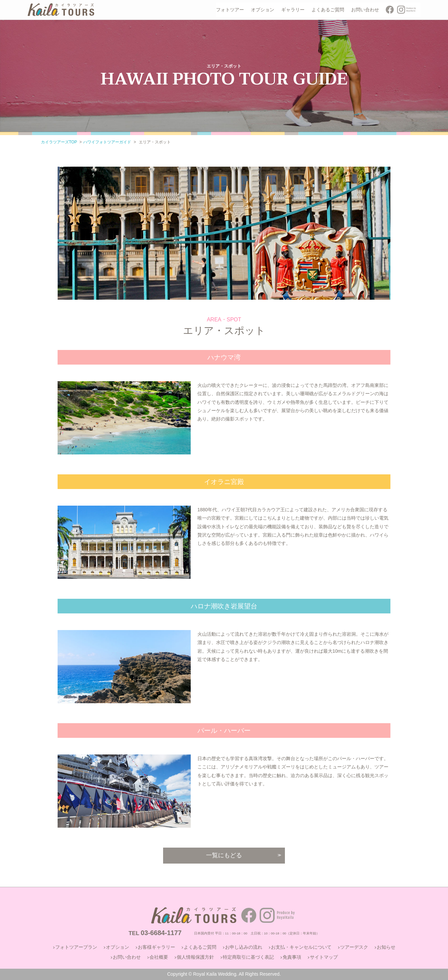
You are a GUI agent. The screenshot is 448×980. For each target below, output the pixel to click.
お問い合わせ (127, 957)
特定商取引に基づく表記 (248, 957)
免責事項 (292, 957)
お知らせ (386, 947)
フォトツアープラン (76, 947)
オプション (117, 947)
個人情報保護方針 (195, 957)
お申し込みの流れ (244, 947)
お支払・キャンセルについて (301, 947)
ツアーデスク (354, 947)
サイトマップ (324, 957)
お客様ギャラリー (156, 947)
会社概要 (159, 957)
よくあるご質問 (200, 947)
